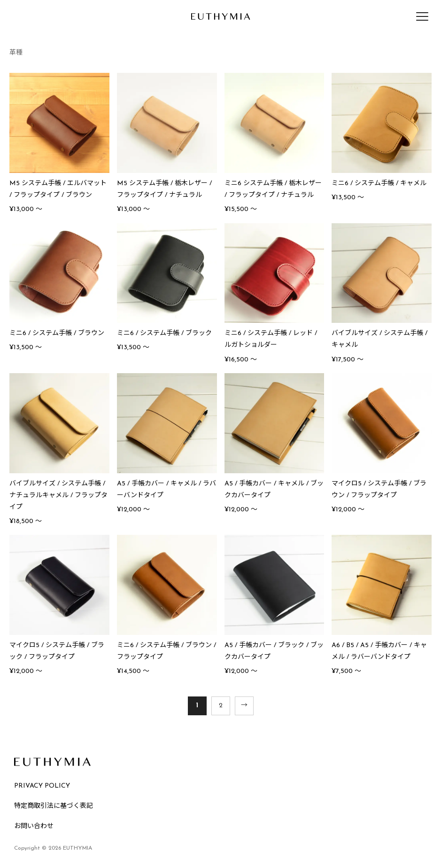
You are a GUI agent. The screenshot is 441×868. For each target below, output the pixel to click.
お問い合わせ (34, 826)
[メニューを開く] (422, 16)
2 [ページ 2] (221, 706)
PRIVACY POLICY (42, 786)
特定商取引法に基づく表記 (54, 806)
